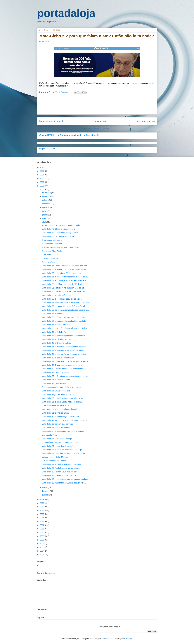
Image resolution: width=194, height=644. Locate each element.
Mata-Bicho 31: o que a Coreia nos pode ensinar (62, 402)
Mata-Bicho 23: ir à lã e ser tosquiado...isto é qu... (63, 450)
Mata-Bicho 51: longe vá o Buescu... (57, 325)
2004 (42, 551)
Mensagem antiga (146, 121)
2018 (42, 503)
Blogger (129, 639)
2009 (42, 536)
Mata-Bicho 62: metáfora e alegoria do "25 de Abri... (63, 284)
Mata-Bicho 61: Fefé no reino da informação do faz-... (64, 288)
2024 (42, 175)
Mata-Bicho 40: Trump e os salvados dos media (62, 365)
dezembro (47, 193)
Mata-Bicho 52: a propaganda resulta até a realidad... (64, 321)
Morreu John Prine (50, 435)
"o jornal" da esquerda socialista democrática (61, 247)
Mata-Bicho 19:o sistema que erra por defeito (61, 472)
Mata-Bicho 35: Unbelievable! (54, 384)
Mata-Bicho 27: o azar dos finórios (56, 428)
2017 (42, 507)
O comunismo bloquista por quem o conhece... (61, 442)
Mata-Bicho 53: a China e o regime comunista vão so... (65, 317)
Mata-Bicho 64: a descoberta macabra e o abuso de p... (65, 277)
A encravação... (48, 262)
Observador (44, 41)
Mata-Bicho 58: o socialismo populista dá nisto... (62, 299)
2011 (42, 529)
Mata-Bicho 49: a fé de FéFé (54, 332)
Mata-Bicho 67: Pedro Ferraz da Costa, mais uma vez (64, 266)
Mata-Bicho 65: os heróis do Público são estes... (62, 273)
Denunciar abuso (46, 573)
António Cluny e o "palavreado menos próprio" (61, 225)
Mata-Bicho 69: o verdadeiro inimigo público (60, 233)
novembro (47, 196)
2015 (42, 514)
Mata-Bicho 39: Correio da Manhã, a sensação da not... (65, 369)
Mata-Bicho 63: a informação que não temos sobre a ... (65, 280)
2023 (42, 178)
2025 (42, 171)
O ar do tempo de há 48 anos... (55, 461)
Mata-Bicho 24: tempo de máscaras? (57, 446)
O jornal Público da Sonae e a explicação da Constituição (69, 135)
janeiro (45, 495)
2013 (42, 522)
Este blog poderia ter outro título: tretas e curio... (62, 387)
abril (44, 222)
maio (44, 218)
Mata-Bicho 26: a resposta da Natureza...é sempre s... (64, 431)
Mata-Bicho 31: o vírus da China (55, 413)
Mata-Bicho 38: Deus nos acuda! (55, 372)
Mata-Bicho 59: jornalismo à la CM (56, 295)
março (45, 487)
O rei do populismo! (50, 258)
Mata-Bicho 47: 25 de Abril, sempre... (57, 339)
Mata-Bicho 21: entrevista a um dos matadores (61, 464)
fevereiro (46, 491)
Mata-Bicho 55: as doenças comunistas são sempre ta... (65, 310)
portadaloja (66, 13)
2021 (42, 186)
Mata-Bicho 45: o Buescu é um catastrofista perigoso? (64, 347)
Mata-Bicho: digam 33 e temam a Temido (59, 395)
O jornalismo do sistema (52, 240)
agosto (45, 207)
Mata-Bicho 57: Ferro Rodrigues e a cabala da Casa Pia (65, 303)
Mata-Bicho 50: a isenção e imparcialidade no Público (64, 328)
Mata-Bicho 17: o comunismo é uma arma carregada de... (66, 479)
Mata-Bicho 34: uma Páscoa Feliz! (56, 391)
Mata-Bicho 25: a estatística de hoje (57, 439)
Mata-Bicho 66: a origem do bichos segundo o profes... (65, 269)
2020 (42, 189)
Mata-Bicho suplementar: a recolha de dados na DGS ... (65, 420)
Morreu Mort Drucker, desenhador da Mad (59, 409)
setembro (46, 204)
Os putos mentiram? (48, 149)
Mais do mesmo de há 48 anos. (55, 457)
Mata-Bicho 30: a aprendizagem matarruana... (61, 417)
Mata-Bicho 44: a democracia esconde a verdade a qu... (65, 350)
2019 (42, 499)
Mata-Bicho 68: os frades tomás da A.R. (58, 236)
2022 (42, 182)
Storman (105, 639)
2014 (42, 518)
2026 (42, 167)
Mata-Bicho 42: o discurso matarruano (58, 358)
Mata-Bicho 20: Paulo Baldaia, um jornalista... (61, 468)
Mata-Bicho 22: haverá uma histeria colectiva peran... (64, 453)
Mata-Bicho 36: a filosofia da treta (56, 380)
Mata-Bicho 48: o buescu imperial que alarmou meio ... (65, 336)
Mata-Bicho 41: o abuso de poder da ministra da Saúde (65, 361)
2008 (42, 540)
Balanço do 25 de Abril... (52, 251)
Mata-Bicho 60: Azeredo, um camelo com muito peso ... (65, 291)
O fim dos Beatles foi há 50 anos (55, 405)
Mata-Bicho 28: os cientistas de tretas (57, 424)
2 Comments (65, 92)
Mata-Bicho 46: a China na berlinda (57, 343)
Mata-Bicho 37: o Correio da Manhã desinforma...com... (65, 376)
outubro (46, 200)
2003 (42, 555)
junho (45, 215)
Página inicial (100, 121)
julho (44, 211)
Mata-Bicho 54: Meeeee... (53, 314)
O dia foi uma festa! (50, 255)
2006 (42, 543)
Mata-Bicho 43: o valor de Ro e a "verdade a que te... (64, 354)
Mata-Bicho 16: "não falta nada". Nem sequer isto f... (64, 483)
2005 (42, 547)
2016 (42, 510)
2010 (42, 533)
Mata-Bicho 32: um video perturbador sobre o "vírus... (64, 398)
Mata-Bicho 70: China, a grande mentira (58, 229)
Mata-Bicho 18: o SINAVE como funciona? (59, 475)
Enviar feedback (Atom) (102, 128)
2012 (42, 525)
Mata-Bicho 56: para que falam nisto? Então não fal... (64, 306)
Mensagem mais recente (52, 121)
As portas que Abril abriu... (53, 244)
